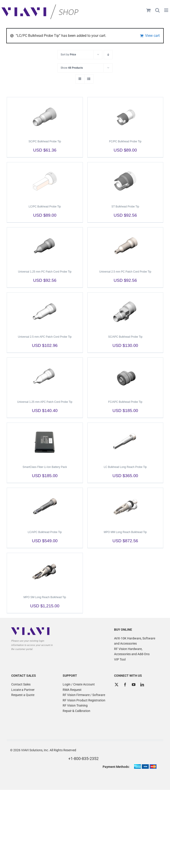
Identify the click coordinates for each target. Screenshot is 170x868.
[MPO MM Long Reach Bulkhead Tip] (125, 507)
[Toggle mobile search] (157, 10)
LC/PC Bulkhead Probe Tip (45, 207)
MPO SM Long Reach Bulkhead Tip (45, 597)
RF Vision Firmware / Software (84, 695)
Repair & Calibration (76, 711)
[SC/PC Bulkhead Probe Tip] (45, 116)
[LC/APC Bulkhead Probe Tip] (45, 507)
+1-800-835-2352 (83, 759)
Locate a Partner (23, 690)
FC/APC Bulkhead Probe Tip (125, 402)
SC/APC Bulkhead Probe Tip (125, 337)
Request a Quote (23, 695)
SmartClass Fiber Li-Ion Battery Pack (45, 467)
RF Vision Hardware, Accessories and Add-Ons (132, 652)
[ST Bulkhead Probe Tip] (125, 181)
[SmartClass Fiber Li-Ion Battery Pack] (45, 442)
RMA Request (72, 690)
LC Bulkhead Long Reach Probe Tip (125, 467)
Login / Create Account (79, 684)
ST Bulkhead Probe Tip (125, 207)
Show (72, 68)
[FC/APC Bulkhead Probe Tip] (125, 377)
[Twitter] (117, 685)
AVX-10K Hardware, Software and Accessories (135, 641)
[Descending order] (108, 55)
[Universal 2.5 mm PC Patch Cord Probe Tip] (125, 247)
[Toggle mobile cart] (148, 10)
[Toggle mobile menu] (167, 10)
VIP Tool (120, 659)
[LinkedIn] (142, 685)
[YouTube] (134, 685)
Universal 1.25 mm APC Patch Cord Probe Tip (45, 402)
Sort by (68, 55)
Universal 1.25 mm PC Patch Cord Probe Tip (45, 272)
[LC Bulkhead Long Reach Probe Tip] (125, 442)
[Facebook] (125, 685)
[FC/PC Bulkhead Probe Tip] (125, 116)
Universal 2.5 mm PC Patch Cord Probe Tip (125, 272)
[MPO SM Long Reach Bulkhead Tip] (45, 572)
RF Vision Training (75, 705)
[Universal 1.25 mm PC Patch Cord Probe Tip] (45, 247)
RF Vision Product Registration (84, 700)
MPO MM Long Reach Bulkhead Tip (125, 532)
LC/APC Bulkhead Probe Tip (45, 532)
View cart (152, 36)
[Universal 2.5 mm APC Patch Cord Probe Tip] (45, 312)
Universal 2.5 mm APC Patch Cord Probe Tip (45, 337)
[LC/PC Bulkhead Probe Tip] (45, 181)
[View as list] (89, 79)
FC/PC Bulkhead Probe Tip (125, 141)
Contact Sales (21, 684)
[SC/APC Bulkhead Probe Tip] (125, 312)
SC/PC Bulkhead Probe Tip (45, 141)
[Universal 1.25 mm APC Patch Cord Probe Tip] (45, 377)
